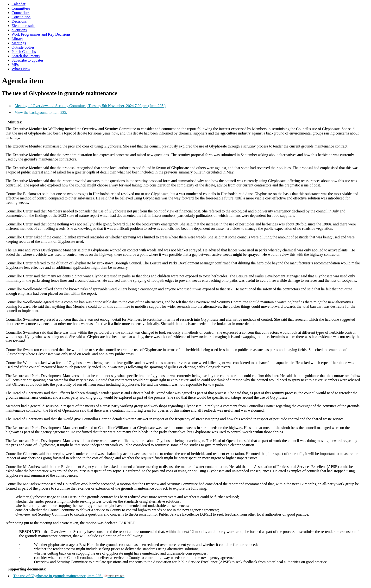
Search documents (26, 56)
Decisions (19, 21)
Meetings (19, 43)
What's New (21, 69)
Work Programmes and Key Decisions (41, 34)
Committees (21, 8)
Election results (23, 26)
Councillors (21, 13)
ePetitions (19, 30)
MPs (15, 65)
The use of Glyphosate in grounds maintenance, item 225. (69, 576)
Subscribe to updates (27, 60)
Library (17, 39)
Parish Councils (24, 52)
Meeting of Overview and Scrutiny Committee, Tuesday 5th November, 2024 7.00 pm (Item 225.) (90, 106)
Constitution (21, 17)
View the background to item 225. (41, 112)
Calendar (19, 4)
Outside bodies (23, 47)
